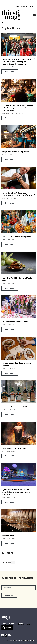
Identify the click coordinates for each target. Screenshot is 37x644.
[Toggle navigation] (34, 15)
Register (31, 6)
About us (12, 624)
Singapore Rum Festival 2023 (14, 407)
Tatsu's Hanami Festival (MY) (15, 322)
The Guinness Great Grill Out (14, 448)
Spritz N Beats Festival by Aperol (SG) (18, 237)
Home (4, 624)
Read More (10, 72)
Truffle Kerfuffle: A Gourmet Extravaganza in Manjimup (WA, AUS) (18, 194)
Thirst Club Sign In (21, 6)
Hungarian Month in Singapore (15, 152)
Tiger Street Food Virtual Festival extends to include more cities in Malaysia (16, 492)
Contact (21, 624)
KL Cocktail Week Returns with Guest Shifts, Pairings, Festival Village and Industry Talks (18, 108)
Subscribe (9, 595)
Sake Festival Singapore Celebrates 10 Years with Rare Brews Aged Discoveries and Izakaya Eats (18, 62)
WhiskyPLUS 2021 (9, 536)
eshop (29, 624)
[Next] (13, 563)
